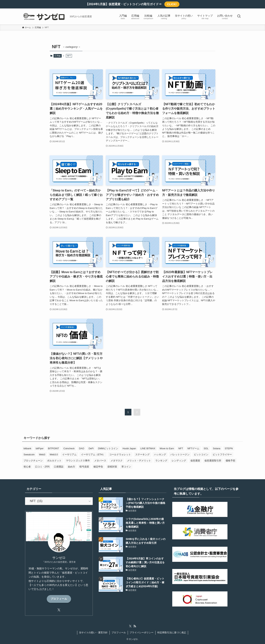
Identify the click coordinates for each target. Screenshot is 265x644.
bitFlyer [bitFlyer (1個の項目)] (40, 448)
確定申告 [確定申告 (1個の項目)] (98, 467)
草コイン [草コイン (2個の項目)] (126, 467)
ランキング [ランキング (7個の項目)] (161, 461)
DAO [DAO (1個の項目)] (82, 448)
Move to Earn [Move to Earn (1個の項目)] (167, 448)
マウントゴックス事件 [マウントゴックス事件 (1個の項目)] (78, 461)
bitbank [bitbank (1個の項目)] (27, 448)
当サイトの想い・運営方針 (93, 633)
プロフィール (59, 599)
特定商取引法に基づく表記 (172, 633)
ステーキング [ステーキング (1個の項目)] (142, 454)
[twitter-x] (59, 610)
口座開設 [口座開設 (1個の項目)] (59, 467)
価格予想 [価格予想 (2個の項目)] (230, 461)
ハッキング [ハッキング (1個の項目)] (160, 454)
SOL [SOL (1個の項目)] (206, 448)
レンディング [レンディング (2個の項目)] (179, 461)
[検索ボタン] (239, 16)
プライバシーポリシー (142, 633)
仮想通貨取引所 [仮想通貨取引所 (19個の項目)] (213, 461)
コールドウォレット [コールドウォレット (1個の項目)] (120, 454)
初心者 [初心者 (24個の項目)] (27, 467)
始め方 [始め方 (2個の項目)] (71, 467)
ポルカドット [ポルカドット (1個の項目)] (54, 461)
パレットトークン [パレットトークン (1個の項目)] (180, 454)
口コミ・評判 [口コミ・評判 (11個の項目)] (42, 467)
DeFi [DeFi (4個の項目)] (91, 448)
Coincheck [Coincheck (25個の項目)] (69, 448)
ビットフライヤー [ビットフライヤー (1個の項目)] (222, 454)
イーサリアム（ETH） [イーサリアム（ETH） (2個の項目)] (93, 454)
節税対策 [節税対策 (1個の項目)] (112, 467)
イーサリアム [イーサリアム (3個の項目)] (69, 454)
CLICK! (172, 4)
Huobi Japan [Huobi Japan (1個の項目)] (129, 448)
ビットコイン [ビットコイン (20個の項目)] (201, 454)
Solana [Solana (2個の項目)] (217, 448)
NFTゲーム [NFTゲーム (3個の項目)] (193, 448)
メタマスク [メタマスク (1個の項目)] (117, 461)
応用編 (58, 56)
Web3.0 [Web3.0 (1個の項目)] (54, 454)
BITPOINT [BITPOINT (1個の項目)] (54, 448)
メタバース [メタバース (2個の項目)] (100, 461)
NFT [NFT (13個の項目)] (181, 448)
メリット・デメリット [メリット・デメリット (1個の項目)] (139, 461)
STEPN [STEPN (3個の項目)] (229, 448)
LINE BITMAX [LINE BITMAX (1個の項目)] (148, 448)
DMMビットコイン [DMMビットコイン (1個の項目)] (108, 448)
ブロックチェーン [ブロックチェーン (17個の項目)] (33, 461)
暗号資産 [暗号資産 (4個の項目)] (84, 467)
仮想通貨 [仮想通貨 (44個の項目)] (195, 461)
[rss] (135, 626)
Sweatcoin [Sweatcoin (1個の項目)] (29, 454)
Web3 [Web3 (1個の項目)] (42, 454)
